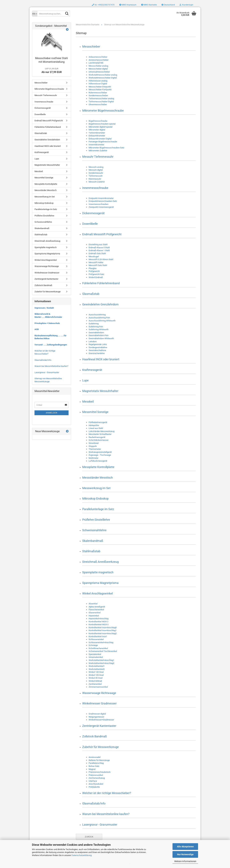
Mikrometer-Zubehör (98, 151)
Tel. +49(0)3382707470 (103, 5)
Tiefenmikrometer (97, 133)
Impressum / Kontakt (44, 308)
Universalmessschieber (99, 72)
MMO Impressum (128, 5)
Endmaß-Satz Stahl (97, 253)
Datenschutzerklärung (82, 855)
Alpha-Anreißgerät (97, 607)
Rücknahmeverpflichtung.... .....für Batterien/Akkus (50, 337)
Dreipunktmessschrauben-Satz (103, 201)
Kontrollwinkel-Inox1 (98, 636)
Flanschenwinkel (96, 610)
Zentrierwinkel (95, 684)
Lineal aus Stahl (96, 428)
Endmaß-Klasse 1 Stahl (99, 250)
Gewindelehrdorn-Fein (99, 335)
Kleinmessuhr (95, 179)
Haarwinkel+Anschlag (99, 619)
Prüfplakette (94, 787)
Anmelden (52, 413)
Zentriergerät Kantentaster (99, 726)
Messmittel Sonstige (95, 412)
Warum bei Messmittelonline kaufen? (106, 814)
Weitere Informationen (185, 861)
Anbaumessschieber (98, 57)
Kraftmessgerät (92, 370)
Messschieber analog (98, 66)
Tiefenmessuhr (96, 176)
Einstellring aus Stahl (98, 244)
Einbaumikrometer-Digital (100, 139)
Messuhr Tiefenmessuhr (98, 157)
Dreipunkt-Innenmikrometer (101, 198)
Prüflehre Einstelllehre (96, 520)
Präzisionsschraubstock (100, 772)
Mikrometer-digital (97, 130)
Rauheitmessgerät (97, 437)
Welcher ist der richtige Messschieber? (107, 793)
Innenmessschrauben (99, 204)
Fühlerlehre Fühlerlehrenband (101, 283)
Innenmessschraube (95, 188)
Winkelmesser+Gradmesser (101, 720)
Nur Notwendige (185, 854)
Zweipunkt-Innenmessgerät (101, 207)
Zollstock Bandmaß (95, 736)
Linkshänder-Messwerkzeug (102, 431)
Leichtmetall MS (96, 63)
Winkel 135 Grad (96, 675)
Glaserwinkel (95, 613)
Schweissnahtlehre (94, 530)
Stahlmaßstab (91, 551)
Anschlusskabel (96, 784)
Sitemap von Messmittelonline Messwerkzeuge (48, 380)
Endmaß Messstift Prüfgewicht (102, 234)
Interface (93, 781)
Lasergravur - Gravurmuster (100, 825)
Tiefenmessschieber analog (101, 99)
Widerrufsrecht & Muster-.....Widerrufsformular (48, 315)
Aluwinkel (93, 604)
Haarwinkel (94, 616)
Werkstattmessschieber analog (103, 75)
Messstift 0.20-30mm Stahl (101, 259)
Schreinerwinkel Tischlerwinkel (103, 651)
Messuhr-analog (96, 167)
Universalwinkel (96, 657)
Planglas (93, 268)
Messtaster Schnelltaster (100, 434)
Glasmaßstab (91, 294)
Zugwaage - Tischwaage (100, 455)
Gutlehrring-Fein (96, 327)
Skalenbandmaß (93, 541)
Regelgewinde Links (98, 344)
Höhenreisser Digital (98, 84)
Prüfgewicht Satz (96, 274)
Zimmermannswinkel (98, 687)
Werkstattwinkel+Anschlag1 (101, 660)
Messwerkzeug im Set (96, 488)
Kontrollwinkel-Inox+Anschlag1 (103, 630)
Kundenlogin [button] (186, 5)
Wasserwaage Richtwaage (99, 693)
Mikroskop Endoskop (95, 499)
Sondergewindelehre (98, 347)
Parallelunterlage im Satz (98, 509)
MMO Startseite (149, 5)
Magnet (92, 769)
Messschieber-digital (98, 69)
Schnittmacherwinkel (98, 648)
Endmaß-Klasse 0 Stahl (99, 248)
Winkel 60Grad (95, 681)
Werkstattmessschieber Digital (103, 78)
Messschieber (91, 46)
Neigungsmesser (96, 717)
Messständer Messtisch (98, 478)
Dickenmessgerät (93, 213)
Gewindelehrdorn (96, 333)
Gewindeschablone (97, 350)
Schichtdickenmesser (99, 440)
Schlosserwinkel (96, 639)
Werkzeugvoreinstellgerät (100, 452)
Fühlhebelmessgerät (98, 422)
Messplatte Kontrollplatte (98, 467)
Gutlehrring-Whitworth (99, 329)
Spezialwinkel (95, 654)
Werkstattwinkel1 (97, 666)
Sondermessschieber (98, 95)
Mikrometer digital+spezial (101, 127)
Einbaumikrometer (97, 136)
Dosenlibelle (90, 224)
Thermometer (95, 449)
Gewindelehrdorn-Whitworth (101, 338)
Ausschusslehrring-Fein (99, 318)
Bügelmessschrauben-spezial (102, 124)
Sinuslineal (94, 443)
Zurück (89, 837)
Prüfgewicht (94, 271)
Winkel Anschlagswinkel (98, 593)
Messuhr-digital (96, 170)
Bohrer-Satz (94, 766)
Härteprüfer (94, 425)
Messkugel (94, 256)
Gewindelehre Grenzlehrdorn (100, 304)
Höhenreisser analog (98, 81)
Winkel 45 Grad (96, 678)
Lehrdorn (93, 341)
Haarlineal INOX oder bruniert (101, 359)
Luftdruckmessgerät (98, 461)
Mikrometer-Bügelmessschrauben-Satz (106, 148)
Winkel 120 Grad (96, 672)
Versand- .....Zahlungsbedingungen (51, 345)
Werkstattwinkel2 (97, 669)
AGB (37, 329)
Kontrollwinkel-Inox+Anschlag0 (103, 628)
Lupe (85, 380)
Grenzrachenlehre (97, 353)
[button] (168, 5)
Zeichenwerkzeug (97, 778)
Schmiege (93, 645)
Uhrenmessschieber (98, 104)
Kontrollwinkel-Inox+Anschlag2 (103, 633)
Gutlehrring (94, 324)
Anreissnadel (95, 757)
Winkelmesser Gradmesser (99, 703)
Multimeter (94, 458)
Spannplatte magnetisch (98, 572)
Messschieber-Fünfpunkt (100, 90)
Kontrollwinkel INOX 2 (98, 622)
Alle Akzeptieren (185, 847)
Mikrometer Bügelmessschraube (103, 111)
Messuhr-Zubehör (97, 182)
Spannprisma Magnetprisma (100, 583)
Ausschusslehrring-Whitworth (102, 321)
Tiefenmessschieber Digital (101, 102)
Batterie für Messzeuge (99, 760)
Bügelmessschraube (98, 121)
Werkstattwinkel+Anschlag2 (101, 663)
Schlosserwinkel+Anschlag (101, 642)
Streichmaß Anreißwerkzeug (100, 562)
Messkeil (88, 402)
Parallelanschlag (96, 763)
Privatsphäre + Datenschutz (47, 323)
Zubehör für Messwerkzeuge (101, 747)
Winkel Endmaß (96, 277)
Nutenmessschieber (98, 93)
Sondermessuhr (96, 173)
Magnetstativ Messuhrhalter (100, 391)
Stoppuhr (93, 446)
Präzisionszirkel (96, 775)
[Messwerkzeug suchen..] (34, 14)
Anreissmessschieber (99, 60)
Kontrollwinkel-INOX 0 (99, 624)
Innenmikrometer (96, 145)
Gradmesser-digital (97, 714)
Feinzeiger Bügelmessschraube (103, 142)
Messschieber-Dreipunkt (100, 87)
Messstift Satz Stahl (98, 265)
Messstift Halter (96, 262)
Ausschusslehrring (97, 315)
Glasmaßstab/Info (94, 803)
